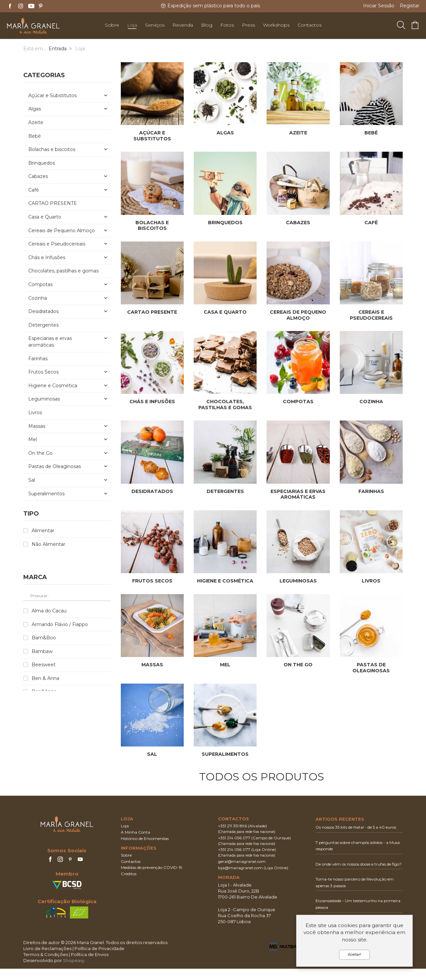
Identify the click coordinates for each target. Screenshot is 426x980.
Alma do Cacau (49, 611)
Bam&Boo (44, 638)
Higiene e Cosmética (225, 581)
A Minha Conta (135, 843)
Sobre (126, 866)
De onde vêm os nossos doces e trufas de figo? (359, 875)
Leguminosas (298, 581)
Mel (225, 670)
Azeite (298, 133)
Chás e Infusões (152, 402)
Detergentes (225, 491)
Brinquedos (225, 223)
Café (371, 223)
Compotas (298, 402)
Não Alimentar (48, 544)
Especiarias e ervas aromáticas (298, 494)
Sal (152, 760)
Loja (125, 837)
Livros (371, 581)
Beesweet (44, 665)
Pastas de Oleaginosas (371, 673)
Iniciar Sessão (379, 6)
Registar (410, 6)
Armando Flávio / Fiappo (60, 624)
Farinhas (371, 491)
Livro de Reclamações (47, 960)
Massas (152, 670)
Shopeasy (74, 972)
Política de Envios (90, 966)
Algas (225, 133)
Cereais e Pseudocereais (371, 315)
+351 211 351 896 (232, 837)
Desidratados (152, 491)
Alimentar (43, 531)
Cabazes (298, 223)
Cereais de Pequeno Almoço (298, 315)
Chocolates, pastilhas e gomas (225, 405)
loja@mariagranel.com (240, 879)
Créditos (129, 885)
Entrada (58, 49)
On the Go (298, 670)
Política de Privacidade (100, 960)
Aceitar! (354, 954)
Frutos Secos (152, 581)
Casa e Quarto (225, 312)
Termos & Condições (46, 966)
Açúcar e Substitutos (152, 136)
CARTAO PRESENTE (152, 312)
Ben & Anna (45, 678)
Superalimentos (225, 760)
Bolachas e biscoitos (152, 226)
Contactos (131, 873)
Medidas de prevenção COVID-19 (152, 879)
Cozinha (371, 402)
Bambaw (42, 651)
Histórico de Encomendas (145, 850)
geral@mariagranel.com (242, 873)
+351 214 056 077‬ (234, 849)
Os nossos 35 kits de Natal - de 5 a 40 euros (356, 838)
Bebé (371, 133)
